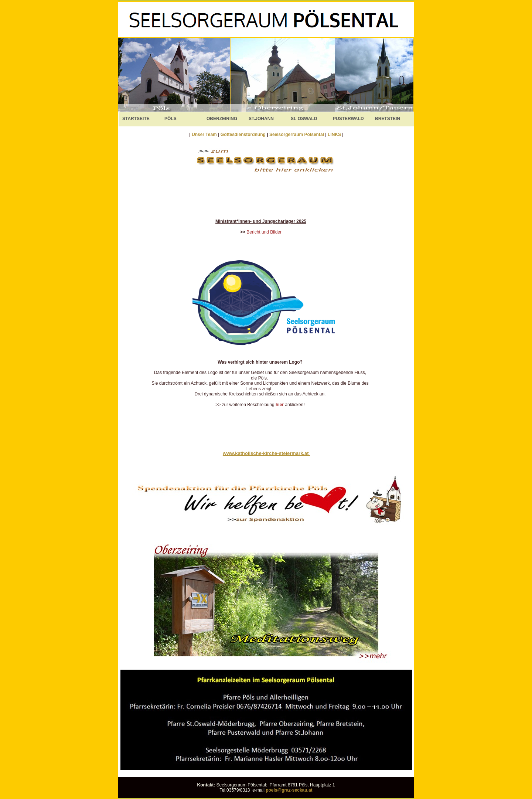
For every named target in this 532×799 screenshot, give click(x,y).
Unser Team (204, 135)
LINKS (335, 135)
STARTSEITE (136, 119)
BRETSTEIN (388, 119)
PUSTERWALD (348, 119)
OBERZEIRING (222, 119)
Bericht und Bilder (264, 232)
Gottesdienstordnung (244, 135)
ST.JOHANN (261, 119)
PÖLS (170, 119)
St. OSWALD (304, 119)
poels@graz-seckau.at (289, 790)
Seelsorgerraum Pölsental (297, 135)
